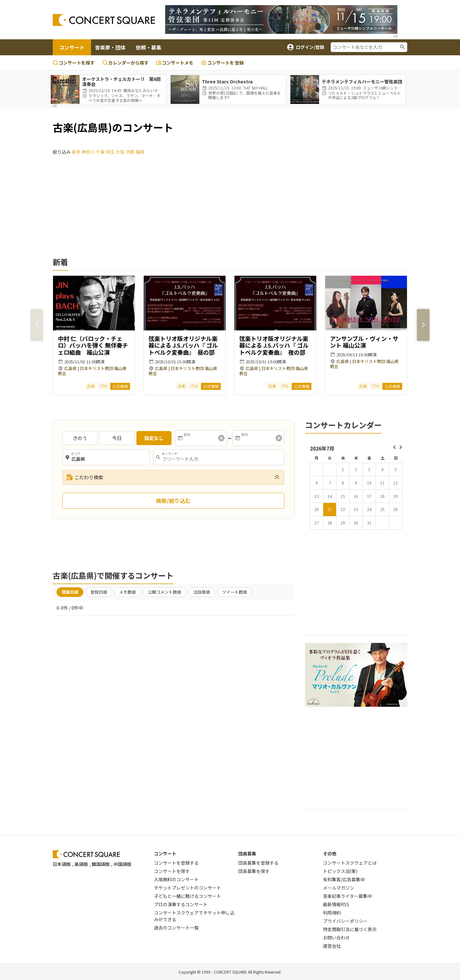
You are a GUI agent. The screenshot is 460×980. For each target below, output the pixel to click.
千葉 (100, 152)
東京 (76, 152)
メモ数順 (127, 592)
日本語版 (62, 864)
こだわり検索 (84, 477)
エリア (76, 454)
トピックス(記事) (340, 871)
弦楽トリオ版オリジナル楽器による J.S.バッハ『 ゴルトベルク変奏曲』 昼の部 (183, 345)
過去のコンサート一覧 (176, 928)
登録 (222, 63)
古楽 (91, 386)
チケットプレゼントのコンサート (188, 888)
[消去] (221, 438)
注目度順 (202, 592)
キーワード (170, 454)
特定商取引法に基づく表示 (350, 929)
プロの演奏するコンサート (181, 904)
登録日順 (99, 592)
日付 (187, 435)
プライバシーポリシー (345, 921)
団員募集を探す (254, 871)
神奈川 (88, 152)
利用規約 (332, 913)
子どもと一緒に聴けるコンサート (188, 896)
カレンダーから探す (125, 63)
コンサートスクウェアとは (350, 863)
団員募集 (247, 853)
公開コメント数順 (165, 592)
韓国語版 (101, 864)
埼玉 (110, 152)
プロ (103, 386)
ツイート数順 (234, 592)
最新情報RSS (336, 904)
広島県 (70, 368)
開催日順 (70, 592)
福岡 (140, 152)
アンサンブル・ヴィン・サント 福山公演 (364, 342)
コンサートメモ (175, 63)
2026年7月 (322, 448)
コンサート (72, 47)
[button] (423, 325)
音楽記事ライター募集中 (347, 896)
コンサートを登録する (176, 863)
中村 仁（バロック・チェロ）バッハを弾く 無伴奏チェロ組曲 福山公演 (93, 345)
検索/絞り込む (173, 501)
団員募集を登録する (258, 863)
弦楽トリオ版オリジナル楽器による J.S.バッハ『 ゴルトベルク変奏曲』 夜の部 (274, 345)
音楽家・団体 (110, 47)
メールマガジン (339, 888)
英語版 (81, 864)
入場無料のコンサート (176, 879)
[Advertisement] (230, 213)
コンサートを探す (74, 63)
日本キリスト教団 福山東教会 (92, 371)
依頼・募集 (149, 47)
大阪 (120, 152)
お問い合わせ (336, 938)
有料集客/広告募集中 (344, 879)
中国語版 (122, 864)
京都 (130, 152)
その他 (330, 853)
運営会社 (332, 946)
